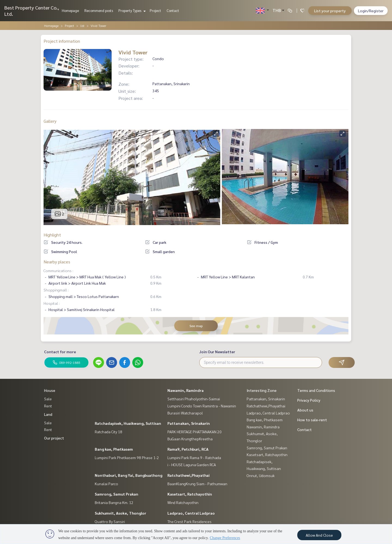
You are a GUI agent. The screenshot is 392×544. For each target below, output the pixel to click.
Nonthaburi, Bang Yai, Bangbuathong (128, 475)
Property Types (131, 10)
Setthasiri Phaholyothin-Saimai (194, 399)
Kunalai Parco (106, 484)
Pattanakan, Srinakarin (189, 423)
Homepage (70, 10)
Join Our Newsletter (217, 352)
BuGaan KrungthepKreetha (190, 439)
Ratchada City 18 (108, 432)
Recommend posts (99, 10)
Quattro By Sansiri (110, 521)
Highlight (52, 235)
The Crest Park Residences (189, 521)
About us (305, 410)
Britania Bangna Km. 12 (114, 502)
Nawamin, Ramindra (186, 390)
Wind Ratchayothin (183, 502)
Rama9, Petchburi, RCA (188, 449)
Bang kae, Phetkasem (114, 449)
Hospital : (52, 303)
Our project (54, 438)
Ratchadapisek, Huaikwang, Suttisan (128, 423)
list (82, 26)
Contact (173, 10)
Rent (48, 406)
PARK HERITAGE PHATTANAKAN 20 (195, 432)
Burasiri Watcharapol (185, 413)
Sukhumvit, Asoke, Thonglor (120, 513)
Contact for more (60, 352)
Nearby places (57, 262)
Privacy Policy (309, 400)
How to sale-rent (312, 420)
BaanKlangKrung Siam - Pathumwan (197, 484)
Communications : (58, 271)
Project (155, 10)
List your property (330, 11)
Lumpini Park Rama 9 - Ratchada (194, 457)
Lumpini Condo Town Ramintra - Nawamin (202, 406)
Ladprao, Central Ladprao (191, 513)
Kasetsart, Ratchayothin (190, 494)
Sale (48, 399)
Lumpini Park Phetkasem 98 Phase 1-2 (127, 457)
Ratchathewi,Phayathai (189, 475)
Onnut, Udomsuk (261, 475)
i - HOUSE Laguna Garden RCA (192, 465)
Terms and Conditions (316, 390)
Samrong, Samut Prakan (117, 494)
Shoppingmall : (56, 290)
